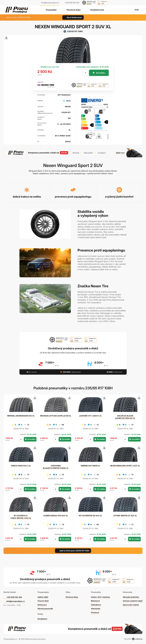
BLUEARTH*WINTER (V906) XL (56, 467)
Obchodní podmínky (131, 597)
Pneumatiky (51, 10)
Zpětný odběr (43, 597)
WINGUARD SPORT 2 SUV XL (125, 466)
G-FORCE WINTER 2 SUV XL (21, 517)
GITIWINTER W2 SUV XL (90, 515)
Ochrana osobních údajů (133, 601)
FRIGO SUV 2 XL (21, 466)
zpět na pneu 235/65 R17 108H (17, 17)
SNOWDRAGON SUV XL (21, 416)
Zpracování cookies (131, 605)
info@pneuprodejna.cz (50, 3)
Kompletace (42, 619)
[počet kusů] (85, 73)
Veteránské (96, 609)
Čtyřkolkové (96, 605)
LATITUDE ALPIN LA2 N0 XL (56, 416)
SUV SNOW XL (90, 466)
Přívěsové (95, 612)
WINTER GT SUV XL (125, 515)
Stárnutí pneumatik (45, 609)
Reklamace (42, 605)
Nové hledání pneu (73, 17)
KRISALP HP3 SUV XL (56, 515)
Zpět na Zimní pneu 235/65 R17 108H (73, 551)
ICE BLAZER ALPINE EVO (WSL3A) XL (125, 417)
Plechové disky (74, 10)
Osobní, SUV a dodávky (100, 597)
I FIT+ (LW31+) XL (90, 416)
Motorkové (95, 601)
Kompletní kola (97, 10)
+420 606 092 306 (14, 597)
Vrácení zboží (43, 601)
